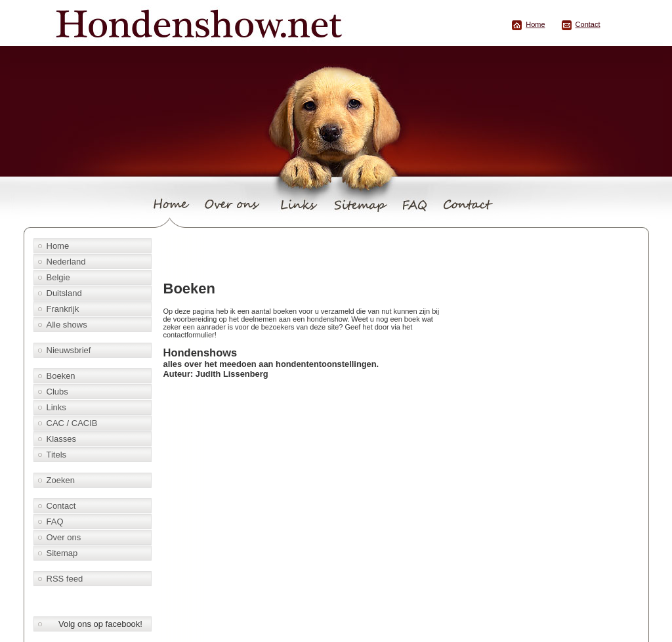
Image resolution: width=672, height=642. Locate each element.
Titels (57, 455)
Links (56, 407)
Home (535, 24)
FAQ (55, 522)
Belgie (58, 277)
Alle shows (67, 325)
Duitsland (64, 293)
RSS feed (65, 579)
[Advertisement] (313, 254)
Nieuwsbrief (69, 350)
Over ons (64, 537)
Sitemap (62, 553)
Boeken (61, 376)
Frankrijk (63, 309)
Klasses (62, 439)
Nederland (66, 262)
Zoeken (61, 480)
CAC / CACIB (72, 423)
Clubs (57, 392)
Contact (588, 24)
